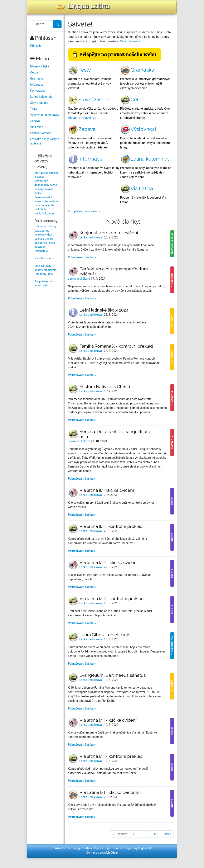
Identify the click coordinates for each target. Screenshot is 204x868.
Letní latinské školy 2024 (104, 310)
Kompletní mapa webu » (84, 211)
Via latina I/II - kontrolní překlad (111, 756)
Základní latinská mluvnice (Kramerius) (45, 247)
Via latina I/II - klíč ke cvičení (108, 720)
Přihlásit (36, 46)
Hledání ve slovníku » (82, 118)
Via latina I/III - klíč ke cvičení (109, 562)
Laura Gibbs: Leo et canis (105, 635)
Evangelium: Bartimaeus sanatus (113, 675)
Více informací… (131, 41)
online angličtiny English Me (134, 848)
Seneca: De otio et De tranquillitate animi (115, 434)
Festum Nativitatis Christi (105, 387)
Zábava (35, 121)
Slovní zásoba (39, 103)
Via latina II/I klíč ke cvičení (107, 490)
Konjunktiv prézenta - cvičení (109, 233)
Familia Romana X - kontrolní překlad (116, 346)
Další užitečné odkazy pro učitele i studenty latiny (45, 270)
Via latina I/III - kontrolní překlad (112, 599)
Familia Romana (41, 133)
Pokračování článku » (82, 257)
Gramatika (37, 79)
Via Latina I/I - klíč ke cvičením (110, 792)
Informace (37, 85)
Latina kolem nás (41, 97)
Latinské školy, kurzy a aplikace (45, 141)
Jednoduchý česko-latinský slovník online (46, 189)
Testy (34, 109)
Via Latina (37, 127)
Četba (34, 72)
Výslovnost (138, 129)
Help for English (103, 848)
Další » (167, 834)
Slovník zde (41, 181)
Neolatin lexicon (44, 214)
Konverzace (38, 91)
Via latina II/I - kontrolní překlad (111, 526)
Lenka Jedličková (91, 237)
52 (156, 834)
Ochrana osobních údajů (102, 853)
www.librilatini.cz (45, 258)
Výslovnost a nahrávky (45, 115)
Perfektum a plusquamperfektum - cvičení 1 (115, 271)
